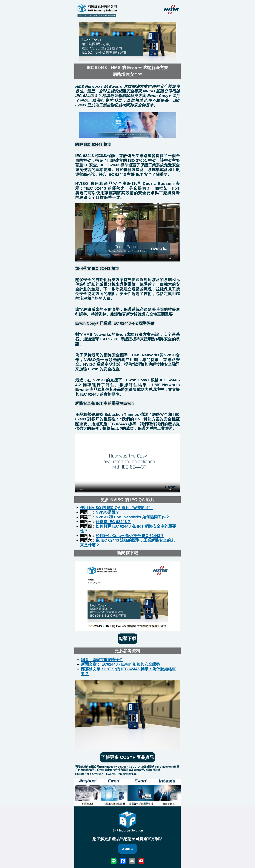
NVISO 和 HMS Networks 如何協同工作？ (133, 517)
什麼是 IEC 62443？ (113, 522)
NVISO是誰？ (107, 512)
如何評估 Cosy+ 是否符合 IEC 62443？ (130, 536)
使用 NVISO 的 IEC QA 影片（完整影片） (116, 508)
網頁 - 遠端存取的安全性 (102, 660)
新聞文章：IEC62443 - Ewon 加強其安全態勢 (120, 664)
